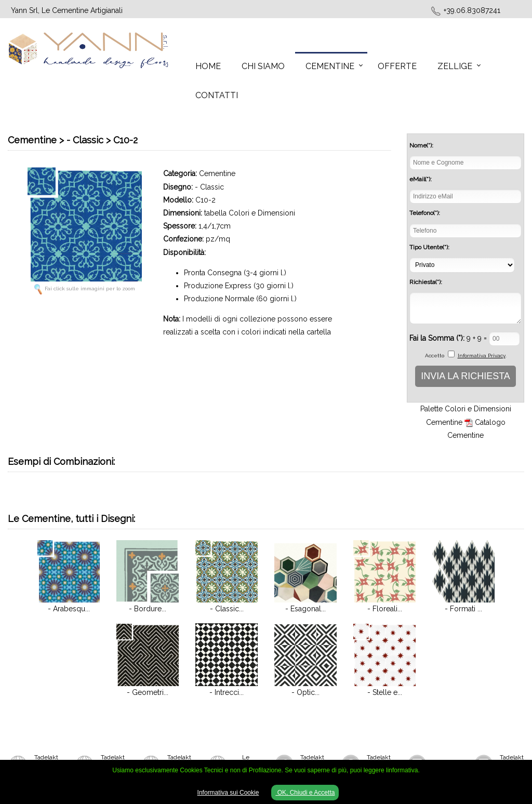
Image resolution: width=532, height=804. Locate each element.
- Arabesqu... (69, 609)
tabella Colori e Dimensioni (250, 213)
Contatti (217, 95)
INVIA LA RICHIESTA (465, 376)
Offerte (397, 66)
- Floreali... (385, 609)
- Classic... (227, 609)
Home (208, 66)
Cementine (330, 66)
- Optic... (305, 692)
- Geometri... (148, 692)
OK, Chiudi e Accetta (305, 793)
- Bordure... (148, 609)
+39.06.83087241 (472, 10)
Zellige (455, 66)
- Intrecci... (227, 692)
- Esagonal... (305, 609)
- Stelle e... (385, 692)
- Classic (209, 187)
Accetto (435, 356)
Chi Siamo (263, 66)
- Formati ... (463, 609)
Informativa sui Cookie (228, 793)
